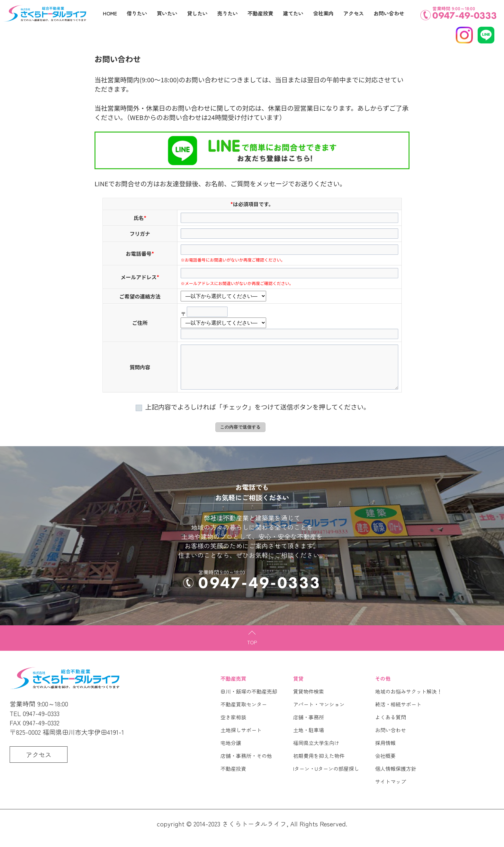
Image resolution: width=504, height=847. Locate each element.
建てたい (293, 13)
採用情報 (385, 752)
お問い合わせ (391, 739)
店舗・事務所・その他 (246, 765)
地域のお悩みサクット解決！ (409, 700)
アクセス (354, 13)
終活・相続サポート (398, 713)
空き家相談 (233, 726)
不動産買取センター (244, 713)
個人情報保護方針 (396, 778)
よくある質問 (391, 726)
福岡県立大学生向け (316, 752)
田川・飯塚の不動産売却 (249, 700)
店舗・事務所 (309, 726)
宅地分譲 (231, 752)
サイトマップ (391, 790)
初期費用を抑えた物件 (319, 765)
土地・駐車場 (309, 739)
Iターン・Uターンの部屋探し (326, 778)
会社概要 (385, 765)
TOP (252, 651)
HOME (110, 13)
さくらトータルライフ (254, 833)
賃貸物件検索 (309, 700)
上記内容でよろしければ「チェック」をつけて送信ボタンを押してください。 (252, 416)
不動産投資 (233, 778)
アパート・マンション (319, 713)
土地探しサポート (241, 739)
